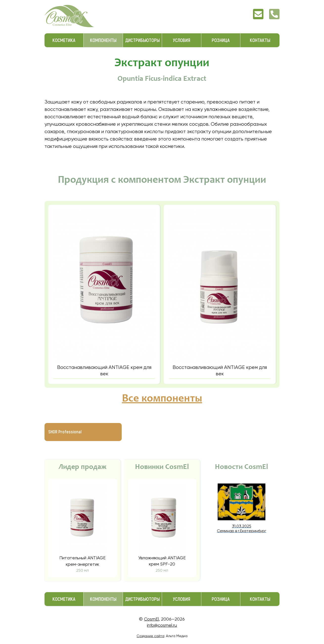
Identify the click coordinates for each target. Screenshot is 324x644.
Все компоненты (162, 399)
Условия (182, 40)
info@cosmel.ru (162, 625)
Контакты (260, 40)
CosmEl (151, 619)
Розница (221, 40)
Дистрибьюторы (142, 40)
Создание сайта (150, 636)
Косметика (64, 40)
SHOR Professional (65, 432)
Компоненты (103, 40)
